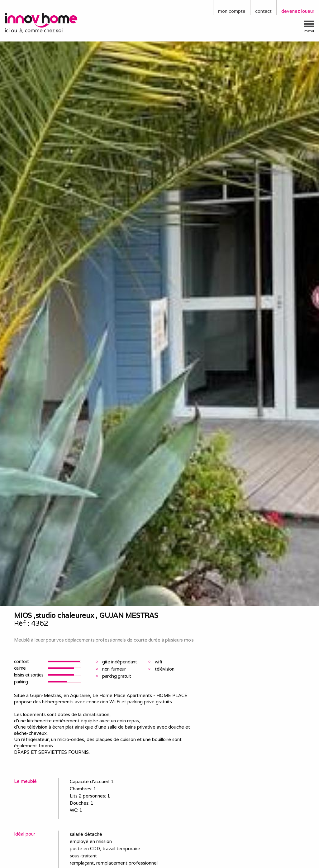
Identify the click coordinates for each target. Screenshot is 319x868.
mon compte (232, 11)
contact (263, 11)
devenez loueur (298, 11)
